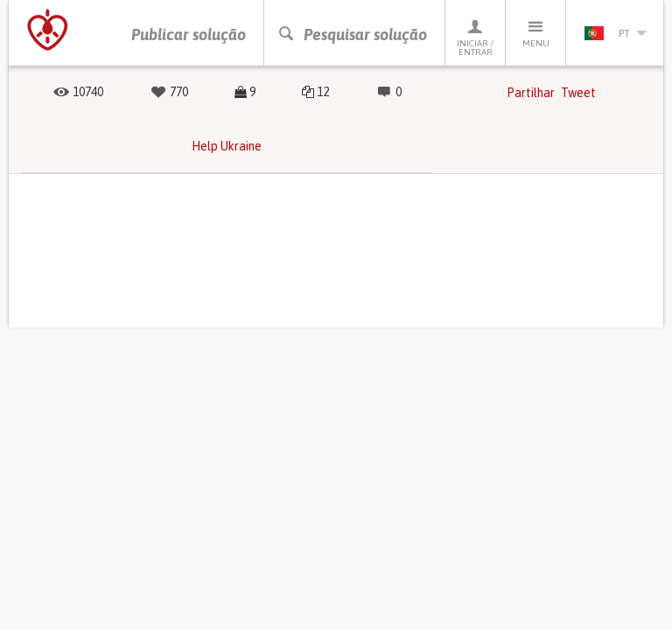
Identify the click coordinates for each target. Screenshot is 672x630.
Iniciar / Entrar (475, 37)
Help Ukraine (227, 146)
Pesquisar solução (352, 35)
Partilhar (531, 93)
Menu (535, 33)
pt (615, 33)
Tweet (578, 93)
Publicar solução (189, 35)
